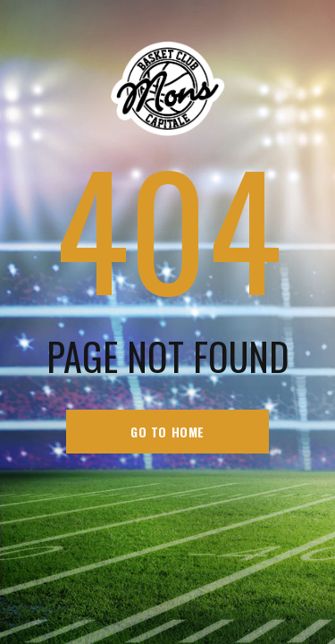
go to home (167, 432)
